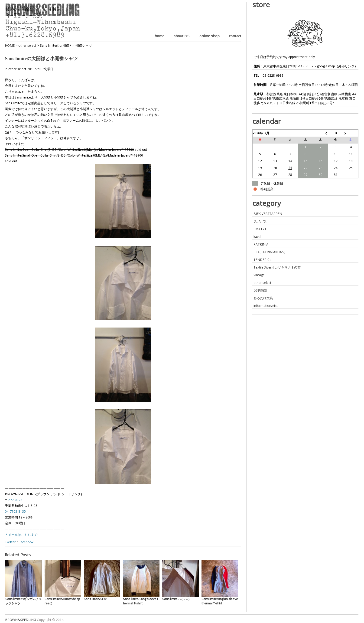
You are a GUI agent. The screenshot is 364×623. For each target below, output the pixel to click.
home (159, 36)
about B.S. (182, 36)
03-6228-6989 (273, 75)
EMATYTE (261, 229)
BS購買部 (260, 290)
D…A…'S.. (260, 221)
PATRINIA (261, 244)
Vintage (259, 275)
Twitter (10, 542)
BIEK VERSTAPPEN (268, 214)
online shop (210, 36)
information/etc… (266, 306)
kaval (257, 237)
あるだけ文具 (263, 298)
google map (326, 66)
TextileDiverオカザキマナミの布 (277, 267)
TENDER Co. (263, 260)
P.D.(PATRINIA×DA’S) (269, 252)
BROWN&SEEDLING (21, 620)
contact (235, 36)
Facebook (26, 542)
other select (17, 69)
